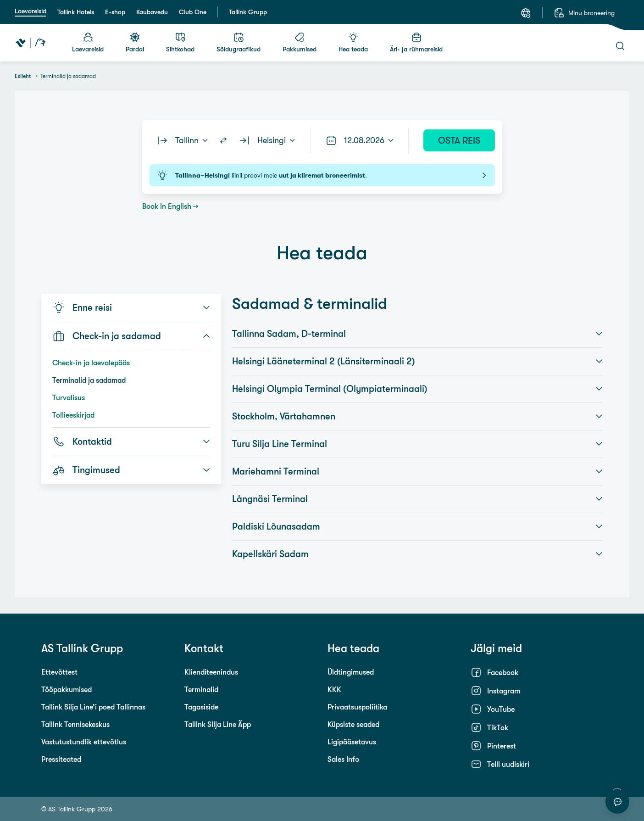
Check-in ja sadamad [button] (131, 336)
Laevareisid (31, 11)
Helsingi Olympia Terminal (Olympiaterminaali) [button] (417, 389)
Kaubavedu (152, 12)
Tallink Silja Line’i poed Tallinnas (93, 707)
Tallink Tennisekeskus (75, 724)
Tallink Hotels (76, 12)
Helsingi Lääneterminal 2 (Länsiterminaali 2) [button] (417, 361)
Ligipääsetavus (352, 742)
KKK (334, 689)
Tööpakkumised (67, 689)
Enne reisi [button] (131, 307)
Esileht (23, 76)
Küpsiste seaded (353, 724)
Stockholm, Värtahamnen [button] (417, 416)
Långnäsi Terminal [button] (417, 499)
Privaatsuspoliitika (357, 707)
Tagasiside (201, 707)
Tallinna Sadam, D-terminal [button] (417, 334)
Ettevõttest (59, 672)
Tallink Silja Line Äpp (218, 724)
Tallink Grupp (248, 12)
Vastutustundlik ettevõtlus (84, 742)
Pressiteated (61, 759)
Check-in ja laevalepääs (91, 363)
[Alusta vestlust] (617, 802)
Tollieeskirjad (73, 415)
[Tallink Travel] (31, 43)
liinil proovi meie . (322, 175)
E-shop (115, 12)
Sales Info (343, 759)
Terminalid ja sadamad (89, 380)
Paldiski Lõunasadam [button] (417, 526)
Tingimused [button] (131, 470)
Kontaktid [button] (131, 441)
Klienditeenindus (211, 672)
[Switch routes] (223, 140)
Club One (193, 12)
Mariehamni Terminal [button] (417, 471)
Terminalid (201, 689)
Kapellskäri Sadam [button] (417, 554)
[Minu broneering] (584, 13)
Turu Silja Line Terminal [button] (417, 444)
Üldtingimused (351, 672)
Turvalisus (69, 397)
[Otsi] (620, 46)
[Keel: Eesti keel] (526, 13)
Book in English (167, 206)
